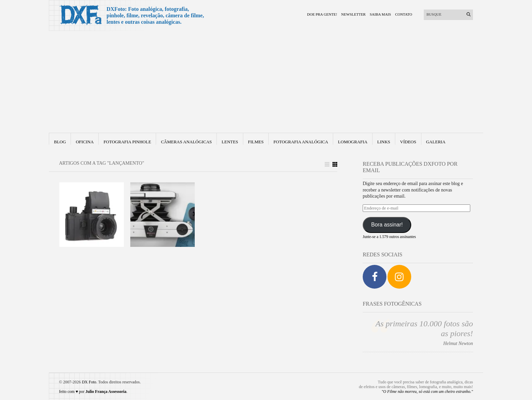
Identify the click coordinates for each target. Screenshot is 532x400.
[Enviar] (469, 14)
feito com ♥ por (93, 392)
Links (384, 142)
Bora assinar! (387, 225)
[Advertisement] (266, 82)
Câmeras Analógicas (186, 142)
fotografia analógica (301, 142)
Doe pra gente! (322, 14)
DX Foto (89, 382)
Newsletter (354, 14)
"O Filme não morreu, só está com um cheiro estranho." (427, 392)
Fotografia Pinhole (127, 142)
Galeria (436, 142)
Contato (403, 14)
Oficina (85, 142)
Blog (60, 142)
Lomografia (353, 142)
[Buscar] (444, 14)
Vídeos (408, 142)
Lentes (230, 142)
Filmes (256, 142)
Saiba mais (381, 14)
